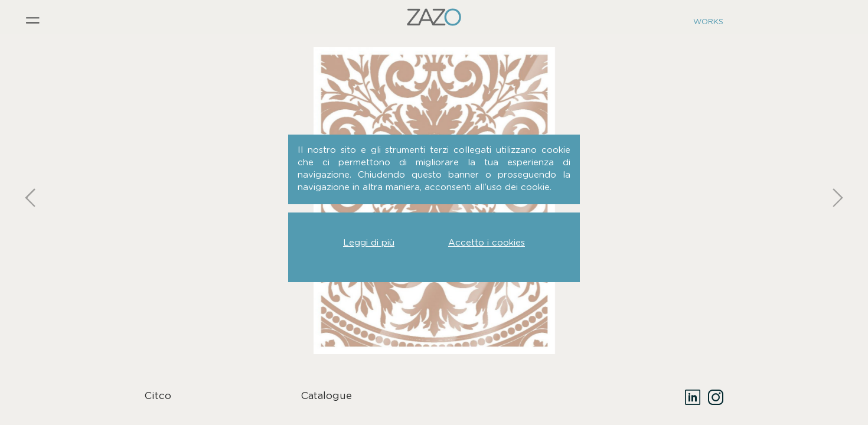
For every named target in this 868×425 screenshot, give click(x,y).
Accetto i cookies (487, 243)
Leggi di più (369, 243)
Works (708, 22)
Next (836, 165)
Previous (32, 165)
